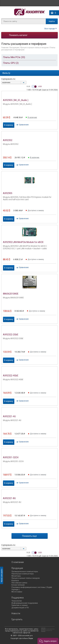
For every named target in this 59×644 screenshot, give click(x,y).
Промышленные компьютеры (25, 572)
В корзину (9, 125)
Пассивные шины (19, 583)
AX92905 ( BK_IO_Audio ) (16, 100)
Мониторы (16, 576)
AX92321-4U (9, 416)
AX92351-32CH (11, 457)
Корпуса (15, 581)
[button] (48, 641)
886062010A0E (11, 294)
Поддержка (18, 598)
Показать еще (29, 536)
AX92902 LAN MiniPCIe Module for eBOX (23, 242)
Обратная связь (2, 575)
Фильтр (6, 73)
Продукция (14, 48)
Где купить (17, 619)
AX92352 (8, 140)
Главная (5, 48)
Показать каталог (18, 35)
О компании (18, 562)
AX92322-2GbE (11, 335)
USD (40, 87)
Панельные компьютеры (23, 574)
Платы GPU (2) (11, 63)
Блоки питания (18, 585)
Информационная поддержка (25, 603)
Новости (16, 613)
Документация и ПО (20, 608)
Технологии (17, 601)
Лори (31, 638)
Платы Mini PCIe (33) (14, 57)
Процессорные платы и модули (34, 48)
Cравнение (24, 125)
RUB (28, 87)
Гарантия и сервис (20, 605)
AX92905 (8, 193)
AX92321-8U (9, 498)
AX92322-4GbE (11, 376)
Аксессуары (17, 592)
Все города (50, 28)
